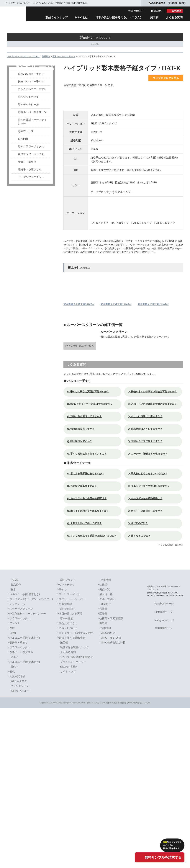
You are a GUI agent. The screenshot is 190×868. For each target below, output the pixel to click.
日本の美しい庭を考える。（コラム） (119, 17)
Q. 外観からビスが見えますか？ (147, 601)
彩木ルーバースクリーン (32, 140)
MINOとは (82, 17)
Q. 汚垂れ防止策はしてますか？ (86, 577)
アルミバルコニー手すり (32, 117)
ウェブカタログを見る (166, 105)
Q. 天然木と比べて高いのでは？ (86, 683)
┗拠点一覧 (103, 749)
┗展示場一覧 (105, 754)
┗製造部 (102, 783)
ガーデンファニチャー (31, 205)
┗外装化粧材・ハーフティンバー (26, 774)
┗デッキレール (16, 764)
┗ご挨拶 (102, 745)
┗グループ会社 (106, 759)
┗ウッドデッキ (65, 745)
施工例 (154, 17)
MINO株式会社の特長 (113, 802)
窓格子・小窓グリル (30, 197)
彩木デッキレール (28, 132)
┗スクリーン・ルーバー (71, 759)
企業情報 (106, 740)
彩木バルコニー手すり (31, 101)
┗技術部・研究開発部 (110, 778)
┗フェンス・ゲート (68, 754)
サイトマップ (68, 831)
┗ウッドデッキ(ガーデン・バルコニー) (30, 759)
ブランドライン (20, 846)
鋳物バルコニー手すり (31, 109)
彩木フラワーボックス (31, 174)
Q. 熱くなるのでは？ (141, 696)
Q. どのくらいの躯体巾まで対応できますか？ (154, 564)
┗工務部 (102, 774)
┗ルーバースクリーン (20, 769)
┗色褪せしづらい (67, 788)
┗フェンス (13, 783)
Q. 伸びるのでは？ (140, 683)
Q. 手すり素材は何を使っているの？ (89, 614)
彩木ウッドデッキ (28, 124)
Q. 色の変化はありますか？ (84, 646)
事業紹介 (106, 764)
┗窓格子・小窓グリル (20, 812)
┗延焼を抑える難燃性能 (71, 798)
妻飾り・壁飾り (27, 189)
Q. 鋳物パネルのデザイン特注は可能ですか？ (154, 552)
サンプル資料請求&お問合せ (77, 817)
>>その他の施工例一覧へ (80, 506)
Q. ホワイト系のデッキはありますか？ (90, 671)
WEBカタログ (135, 11)
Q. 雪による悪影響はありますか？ (88, 634)
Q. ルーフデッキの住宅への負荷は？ (89, 659)
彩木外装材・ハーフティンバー (32, 149)
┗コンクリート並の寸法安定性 (75, 793)
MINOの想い (108, 793)
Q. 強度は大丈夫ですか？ (83, 589)
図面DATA (156, 11)
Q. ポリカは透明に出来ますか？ (147, 577)
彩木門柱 (23, 166)
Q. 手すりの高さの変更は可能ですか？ (90, 552)
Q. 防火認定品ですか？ (82, 601)
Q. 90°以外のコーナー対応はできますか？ (92, 564)
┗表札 (11, 831)
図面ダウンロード (21, 851)
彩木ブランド (68, 740)
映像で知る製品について (74, 807)
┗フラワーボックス (19, 778)
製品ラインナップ (57, 17)
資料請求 (176, 11)
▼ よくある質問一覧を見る (171, 705)
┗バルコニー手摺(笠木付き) (23, 754)
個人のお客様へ (69, 827)
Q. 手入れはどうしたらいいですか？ (149, 634)
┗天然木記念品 (16, 836)
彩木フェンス (26, 159)
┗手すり (62, 749)
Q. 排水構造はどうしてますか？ (147, 589)
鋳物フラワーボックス (31, 182)
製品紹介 (16, 745)
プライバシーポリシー (73, 822)
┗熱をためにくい (67, 783)
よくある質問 (174, 17)
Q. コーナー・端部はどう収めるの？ (149, 614)
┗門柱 (11, 788)
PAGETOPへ (178, 730)
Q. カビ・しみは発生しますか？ (147, 671)
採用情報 (106, 788)
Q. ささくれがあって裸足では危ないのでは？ (94, 696)
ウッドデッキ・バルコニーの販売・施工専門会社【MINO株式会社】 (112, 863)
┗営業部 (102, 769)
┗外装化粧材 (64, 764)
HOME (14, 740)
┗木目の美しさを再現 (69, 774)
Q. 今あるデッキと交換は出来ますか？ (151, 646)
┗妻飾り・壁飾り (17, 802)
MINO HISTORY (111, 798)
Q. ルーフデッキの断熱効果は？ (147, 659)
